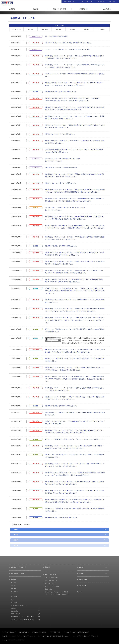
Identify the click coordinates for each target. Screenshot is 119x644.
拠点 (12, 600)
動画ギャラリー (83, 580)
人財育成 (106, 9)
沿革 (12, 594)
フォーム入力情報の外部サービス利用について (86, 636)
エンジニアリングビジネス (52, 586)
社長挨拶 (14, 583)
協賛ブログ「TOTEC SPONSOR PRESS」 (23, 620)
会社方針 (14, 585)
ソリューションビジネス (52, 578)
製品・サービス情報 (59, 9)
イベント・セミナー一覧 (18, 574)
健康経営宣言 (15, 611)
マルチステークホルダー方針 (19, 605)
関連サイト (14, 603)
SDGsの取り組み (16, 614)
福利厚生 (14, 608)
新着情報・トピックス (70, 1)
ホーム (80, 592)
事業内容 (36, 9)
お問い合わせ (100, 1)
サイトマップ (113, 1)
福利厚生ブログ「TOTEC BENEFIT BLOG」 (23, 617)
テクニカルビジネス (50, 583)
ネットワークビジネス (51, 581)
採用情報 (82, 9)
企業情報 (12, 9)
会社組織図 (14, 591)
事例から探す (49, 589)
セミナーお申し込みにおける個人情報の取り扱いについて (54, 636)
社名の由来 (14, 597)
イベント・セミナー (87, 1)
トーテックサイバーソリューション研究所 (58, 593)
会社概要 (14, 588)
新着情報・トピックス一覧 (18, 567)
